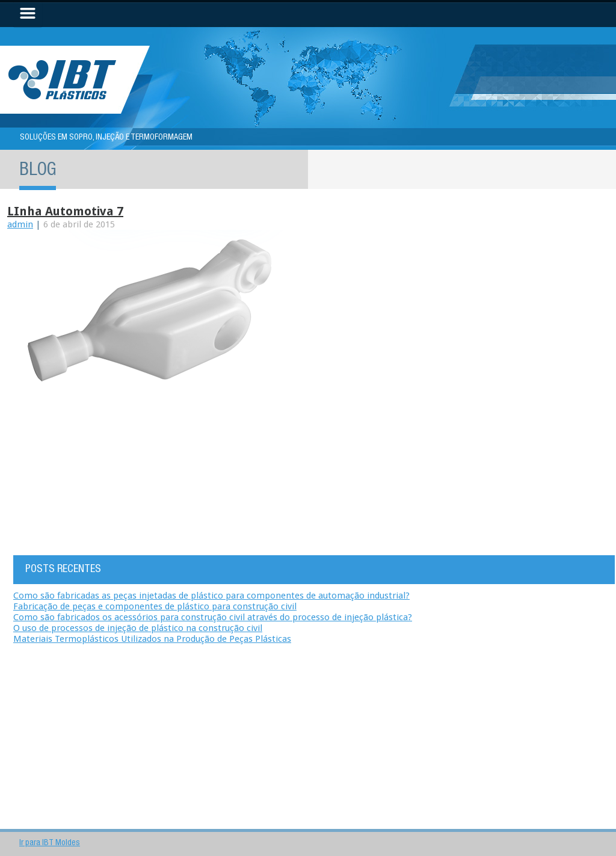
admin (20, 224)
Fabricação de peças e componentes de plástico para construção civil (155, 606)
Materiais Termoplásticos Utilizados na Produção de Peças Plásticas (152, 639)
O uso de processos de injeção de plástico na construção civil (138, 628)
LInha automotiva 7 (65, 211)
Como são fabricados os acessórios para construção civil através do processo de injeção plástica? (213, 617)
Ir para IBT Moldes (50, 843)
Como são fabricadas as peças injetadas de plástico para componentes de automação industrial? (211, 596)
